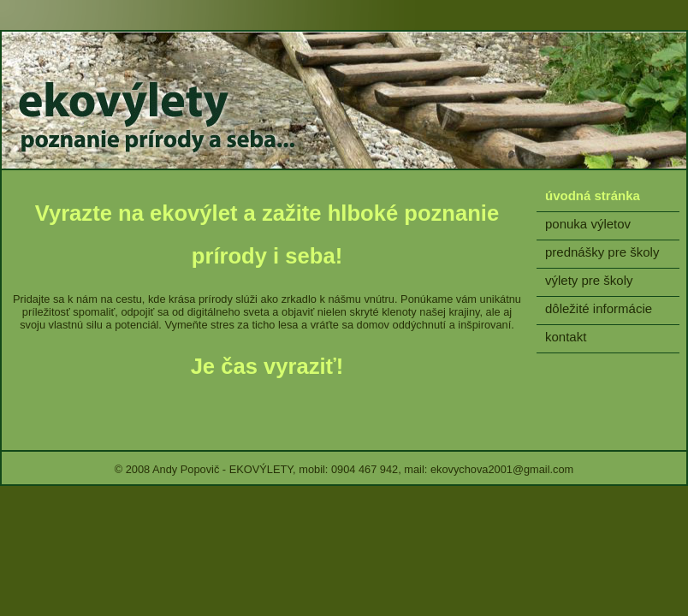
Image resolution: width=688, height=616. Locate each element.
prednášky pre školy (602, 252)
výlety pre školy (589, 280)
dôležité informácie (599, 308)
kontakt (566, 337)
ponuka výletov (588, 224)
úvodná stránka (593, 195)
